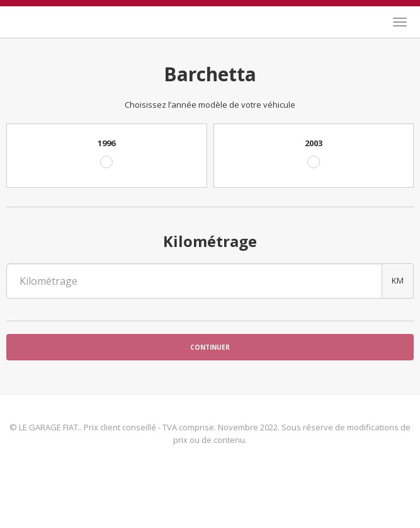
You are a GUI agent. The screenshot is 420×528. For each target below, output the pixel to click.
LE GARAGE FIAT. (47, 21)
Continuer (210, 347)
